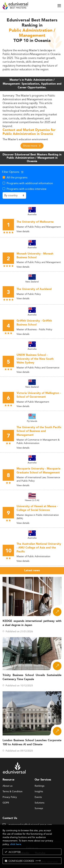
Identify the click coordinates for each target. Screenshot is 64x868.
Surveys (39, 808)
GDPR (6, 803)
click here (16, 844)
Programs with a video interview (27, 189)
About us (8, 786)
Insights (39, 792)
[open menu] (59, 6)
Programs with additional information (30, 183)
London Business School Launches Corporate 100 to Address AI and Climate (32, 742)
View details (23, 231)
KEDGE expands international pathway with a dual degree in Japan (32, 623)
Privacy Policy (10, 797)
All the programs (17, 177)
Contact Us (10, 818)
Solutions (40, 803)
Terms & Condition (13, 792)
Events (38, 797)
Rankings (40, 786)
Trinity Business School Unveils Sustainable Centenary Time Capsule (32, 677)
